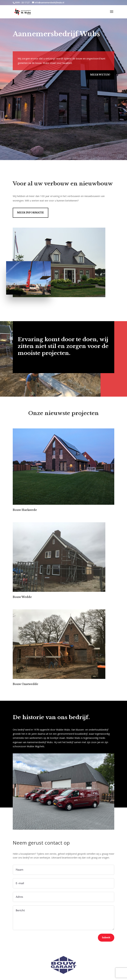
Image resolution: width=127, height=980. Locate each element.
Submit (106, 938)
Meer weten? (100, 75)
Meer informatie (31, 213)
